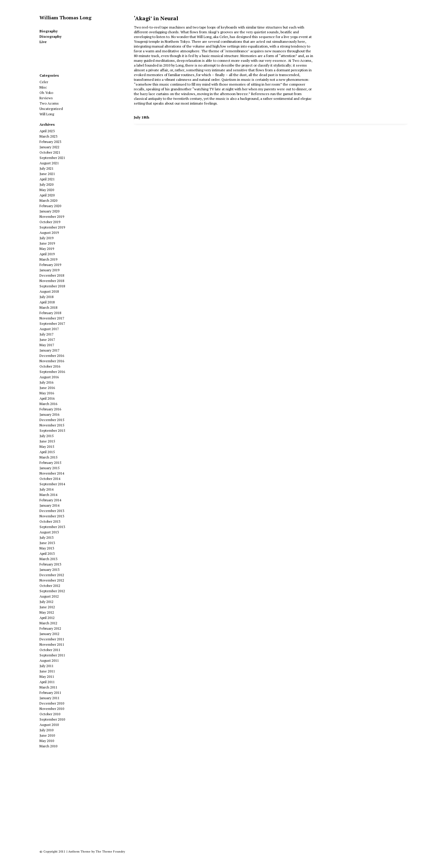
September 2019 (52, 227)
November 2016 (52, 361)
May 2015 (47, 446)
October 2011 (50, 650)
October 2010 (50, 714)
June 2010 (47, 735)
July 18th (142, 117)
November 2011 (52, 644)
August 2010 (49, 725)
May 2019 (47, 249)
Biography (49, 31)
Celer (44, 82)
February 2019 (50, 265)
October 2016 (50, 366)
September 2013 (52, 527)
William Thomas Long (65, 18)
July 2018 (46, 297)
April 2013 (47, 553)
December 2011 (52, 639)
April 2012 (47, 618)
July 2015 (46, 436)
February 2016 (50, 409)
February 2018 (50, 313)
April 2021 (47, 179)
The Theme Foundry (110, 851)
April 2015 (47, 452)
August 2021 (49, 163)
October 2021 (50, 152)
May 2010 (47, 741)
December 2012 (52, 575)
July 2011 (46, 666)
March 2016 (48, 404)
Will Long (47, 114)
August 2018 (49, 291)
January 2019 (49, 270)
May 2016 (47, 393)
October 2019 (50, 222)
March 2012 (48, 623)
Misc (43, 87)
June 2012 (47, 607)
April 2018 (47, 302)
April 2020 (47, 195)
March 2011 (48, 687)
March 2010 (48, 746)
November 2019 (52, 216)
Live (43, 42)
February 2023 (50, 142)
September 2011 (52, 655)
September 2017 (52, 323)
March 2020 (48, 200)
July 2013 (46, 537)
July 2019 (46, 238)
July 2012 (46, 602)
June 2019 (47, 243)
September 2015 (52, 430)
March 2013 (48, 559)
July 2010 (46, 730)
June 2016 (47, 388)
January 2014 (49, 505)
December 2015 (52, 420)
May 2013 (47, 548)
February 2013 (50, 564)
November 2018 (52, 281)
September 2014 (52, 484)
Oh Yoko (46, 93)
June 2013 (47, 543)
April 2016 (47, 398)
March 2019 (48, 259)
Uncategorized (51, 109)
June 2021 (47, 174)
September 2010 (52, 719)
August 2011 (49, 660)
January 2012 (49, 634)
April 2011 (47, 682)
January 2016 (49, 414)
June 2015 (47, 441)
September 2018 (52, 286)
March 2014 (48, 495)
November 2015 (52, 425)
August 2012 (49, 596)
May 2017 (47, 345)
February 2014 (50, 500)
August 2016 (49, 377)
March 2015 (48, 457)
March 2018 (48, 307)
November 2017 (52, 318)
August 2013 (49, 532)
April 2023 (47, 131)
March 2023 (48, 136)
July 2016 (46, 382)
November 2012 (52, 580)
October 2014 (50, 479)
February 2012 (50, 628)
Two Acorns (49, 103)
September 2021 (52, 158)
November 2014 (52, 473)
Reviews (46, 98)
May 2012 (47, 612)
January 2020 (49, 211)
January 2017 (49, 350)
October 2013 (50, 521)
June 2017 (47, 340)
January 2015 (49, 468)
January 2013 (49, 570)
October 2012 (50, 586)
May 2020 (47, 190)
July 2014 (46, 489)
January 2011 (49, 698)
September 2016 (52, 372)
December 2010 (52, 703)
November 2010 (52, 709)
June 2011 (47, 671)
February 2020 (50, 206)
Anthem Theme (79, 851)
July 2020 (46, 184)
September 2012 (52, 591)
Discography (50, 36)
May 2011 (47, 676)
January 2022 (49, 147)
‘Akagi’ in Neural (156, 18)
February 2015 (50, 463)
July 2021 (46, 168)
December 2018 (52, 275)
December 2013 (52, 511)
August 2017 (49, 329)
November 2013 (52, 516)
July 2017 (46, 334)
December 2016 (52, 356)
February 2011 (50, 693)
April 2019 (47, 254)
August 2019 (49, 233)
